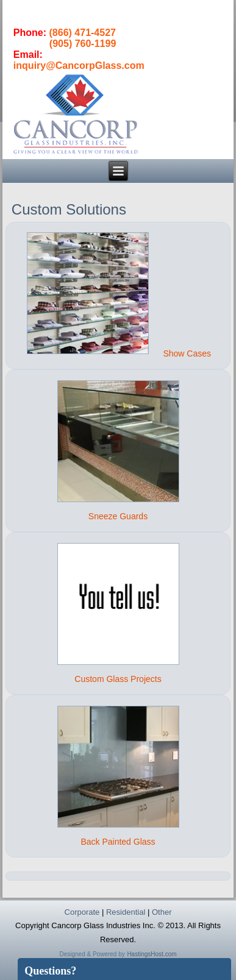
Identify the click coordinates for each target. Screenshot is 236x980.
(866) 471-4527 (83, 33)
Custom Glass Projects (118, 679)
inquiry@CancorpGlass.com (79, 66)
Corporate (82, 912)
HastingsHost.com (152, 954)
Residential (126, 912)
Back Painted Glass (118, 842)
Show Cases (187, 353)
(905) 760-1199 (83, 44)
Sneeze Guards (118, 516)
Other (162, 912)
